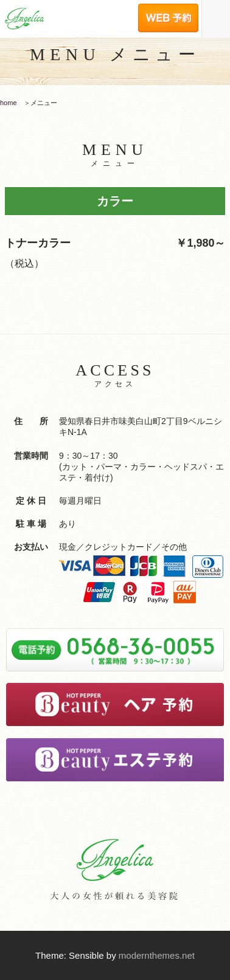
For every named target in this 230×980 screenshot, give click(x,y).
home (9, 103)
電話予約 (105, 7)
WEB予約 (168, 7)
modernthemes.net (157, 955)
